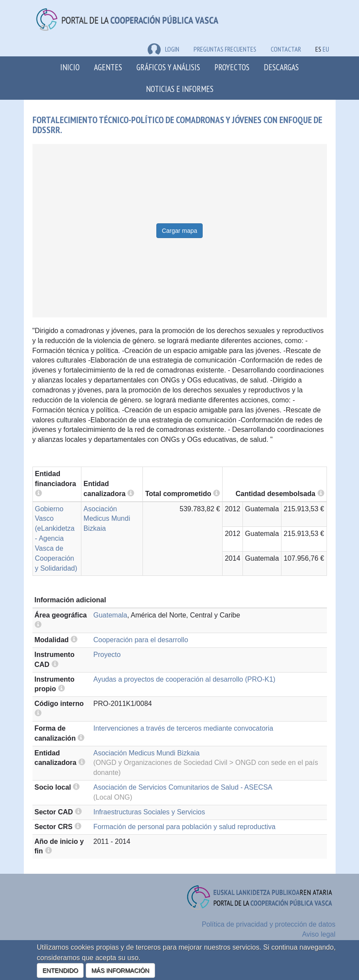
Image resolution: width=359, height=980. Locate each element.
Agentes (108, 67)
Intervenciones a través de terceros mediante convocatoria (183, 728)
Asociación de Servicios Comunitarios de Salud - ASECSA (183, 787)
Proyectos (232, 67)
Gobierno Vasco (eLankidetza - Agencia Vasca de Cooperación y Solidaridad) (56, 539)
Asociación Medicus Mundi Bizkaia (107, 519)
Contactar (286, 49)
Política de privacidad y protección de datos (269, 924)
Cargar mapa (180, 231)
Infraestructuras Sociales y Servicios (149, 812)
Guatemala (110, 615)
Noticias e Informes (180, 89)
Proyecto (107, 655)
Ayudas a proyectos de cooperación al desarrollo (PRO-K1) (184, 679)
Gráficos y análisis (168, 67)
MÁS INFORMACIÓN (120, 970)
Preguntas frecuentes (225, 49)
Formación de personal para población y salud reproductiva (185, 827)
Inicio (70, 67)
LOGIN (163, 49)
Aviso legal (319, 934)
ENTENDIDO (60, 970)
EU (326, 49)
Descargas (281, 67)
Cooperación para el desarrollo (141, 640)
